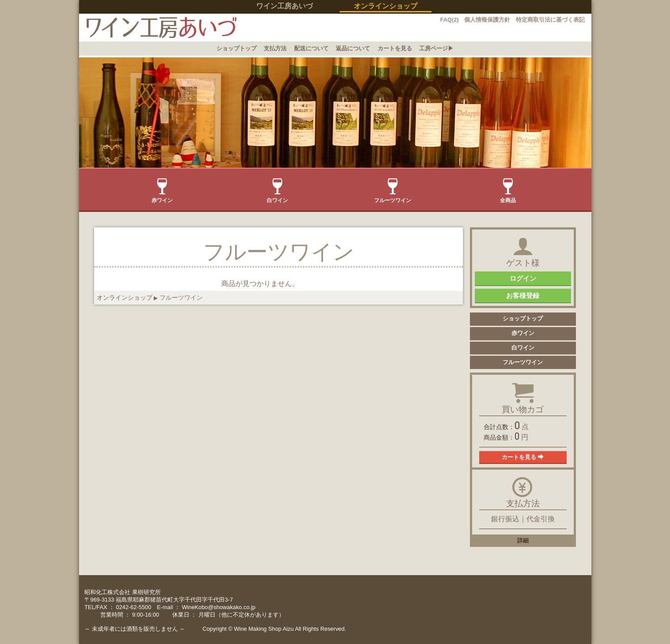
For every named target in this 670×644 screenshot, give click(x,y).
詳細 (523, 540)
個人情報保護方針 (487, 20)
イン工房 (158, 28)
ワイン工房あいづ (284, 6)
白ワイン (277, 191)
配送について (311, 48)
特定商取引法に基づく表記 (550, 20)
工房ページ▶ (436, 48)
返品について (353, 48)
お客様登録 (523, 296)
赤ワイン (162, 191)
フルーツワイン (393, 191)
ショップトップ (237, 48)
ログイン (523, 278)
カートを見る (395, 48)
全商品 (508, 191)
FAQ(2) (450, 20)
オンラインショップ (125, 298)
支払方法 (275, 48)
